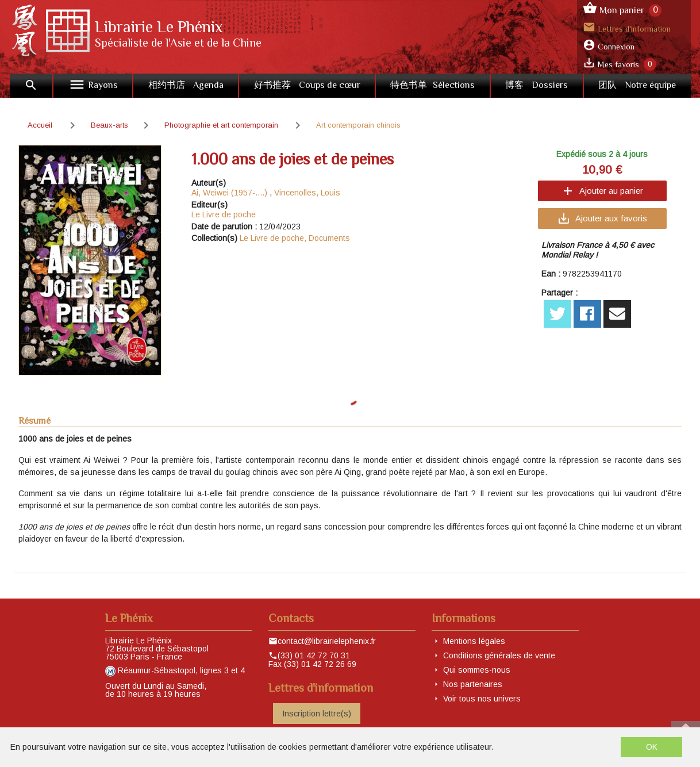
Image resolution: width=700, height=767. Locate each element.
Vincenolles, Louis (307, 193)
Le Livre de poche (224, 214)
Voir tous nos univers (482, 699)
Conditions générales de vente (499, 655)
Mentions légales (474, 641)
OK (652, 747)
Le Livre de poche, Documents (295, 238)
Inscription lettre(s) (317, 714)
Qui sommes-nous (477, 670)
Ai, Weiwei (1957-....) (229, 193)
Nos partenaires (473, 684)
